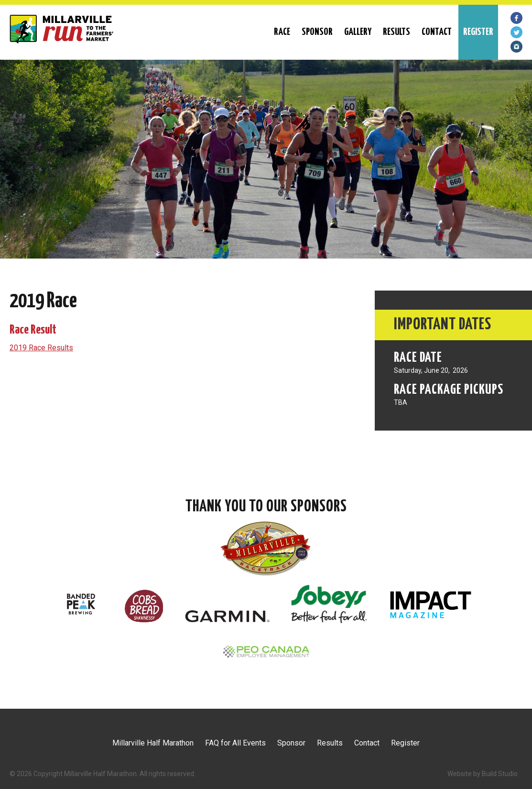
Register (405, 743)
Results (396, 32)
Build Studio (500, 774)
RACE (282, 32)
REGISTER (478, 32)
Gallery (358, 32)
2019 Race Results (41, 348)
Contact (437, 32)
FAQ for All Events (235, 743)
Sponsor (317, 32)
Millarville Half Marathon (153, 743)
